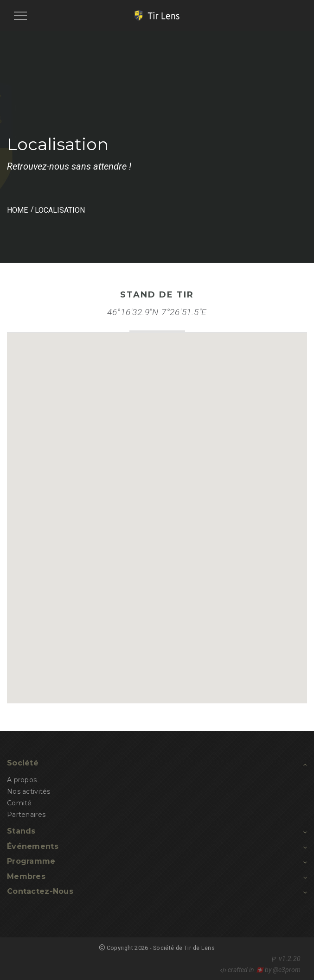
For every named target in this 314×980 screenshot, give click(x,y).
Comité (19, 803)
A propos (22, 780)
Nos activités (29, 791)
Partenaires (26, 815)
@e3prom (287, 970)
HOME (17, 210)
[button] (159, 509)
